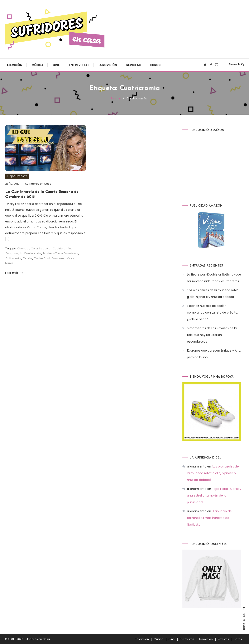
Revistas (133, 65)
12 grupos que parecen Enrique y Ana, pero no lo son (214, 354)
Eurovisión (108, 65)
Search (236, 64)
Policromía (13, 258)
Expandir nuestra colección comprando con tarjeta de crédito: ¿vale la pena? (212, 312)
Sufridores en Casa (38, 184)
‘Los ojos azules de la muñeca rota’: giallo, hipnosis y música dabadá (213, 293)
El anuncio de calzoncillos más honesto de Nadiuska (209, 518)
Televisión (14, 65)
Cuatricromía (62, 248)
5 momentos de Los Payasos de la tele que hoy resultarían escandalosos (212, 335)
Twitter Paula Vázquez (49, 258)
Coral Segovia (41, 248)
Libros (155, 65)
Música (37, 65)
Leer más (14, 273)
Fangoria (12, 253)
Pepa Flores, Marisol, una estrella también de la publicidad (214, 495)
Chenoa (23, 248)
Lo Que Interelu (31, 253)
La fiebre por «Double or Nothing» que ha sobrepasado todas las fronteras (214, 278)
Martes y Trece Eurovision (60, 253)
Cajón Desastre (17, 176)
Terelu (27, 258)
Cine (56, 65)
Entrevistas (79, 65)
